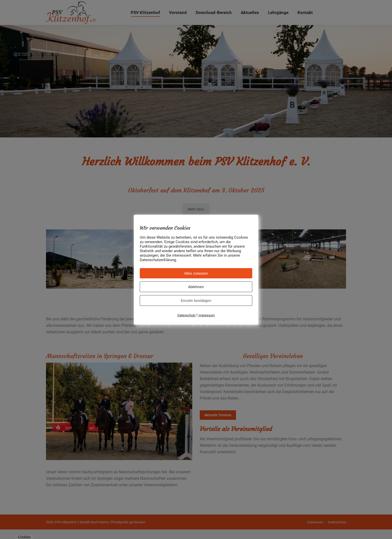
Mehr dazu (196, 219)
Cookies (24, 537)
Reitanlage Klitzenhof (195, 268)
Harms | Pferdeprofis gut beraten (122, 532)
